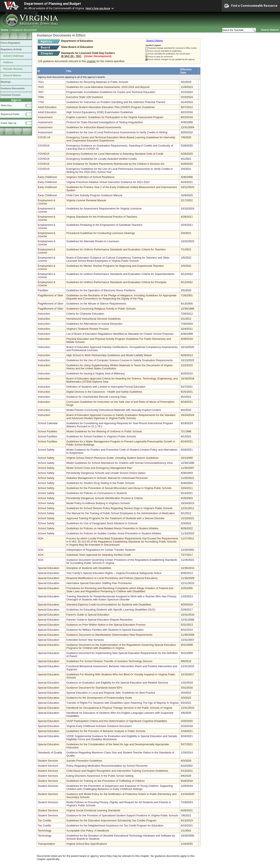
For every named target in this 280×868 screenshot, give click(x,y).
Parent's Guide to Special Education (88, 615)
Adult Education (47, 107)
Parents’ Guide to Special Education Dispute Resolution (99, 620)
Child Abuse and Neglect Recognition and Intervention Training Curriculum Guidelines (117, 771)
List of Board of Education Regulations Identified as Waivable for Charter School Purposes (120, 334)
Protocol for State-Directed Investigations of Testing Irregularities (105, 122)
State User (6, 105)
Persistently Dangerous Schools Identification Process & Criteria (104, 498)
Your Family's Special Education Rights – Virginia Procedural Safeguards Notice (114, 573)
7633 (41, 87)
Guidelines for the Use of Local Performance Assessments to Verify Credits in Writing (117, 132)
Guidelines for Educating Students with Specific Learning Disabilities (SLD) (111, 610)
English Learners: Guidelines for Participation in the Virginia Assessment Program (115, 117)
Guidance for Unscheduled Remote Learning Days (96, 397)
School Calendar (48, 423)
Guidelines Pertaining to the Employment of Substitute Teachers (104, 225)
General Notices (12, 75)
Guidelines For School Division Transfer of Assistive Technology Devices (109, 661)
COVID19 (44, 146)
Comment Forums (11, 95)
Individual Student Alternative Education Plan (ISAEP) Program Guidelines (111, 107)
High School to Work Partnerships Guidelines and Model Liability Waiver (109, 355)
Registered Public (10, 114)
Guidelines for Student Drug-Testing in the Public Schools (100, 483)
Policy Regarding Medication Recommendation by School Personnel (107, 766)
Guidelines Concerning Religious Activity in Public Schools (101, 309)
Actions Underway (14, 56)
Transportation (46, 844)
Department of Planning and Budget (52, 4)
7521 (41, 82)
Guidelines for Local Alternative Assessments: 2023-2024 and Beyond (108, 87)
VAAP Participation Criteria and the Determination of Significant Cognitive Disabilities (117, 721)
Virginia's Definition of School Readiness (90, 177)
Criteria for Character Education (85, 314)
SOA (41, 538)
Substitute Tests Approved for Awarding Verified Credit (98, 555)
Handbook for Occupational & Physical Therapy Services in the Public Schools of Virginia (119, 708)
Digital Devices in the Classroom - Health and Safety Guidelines (104, 392)
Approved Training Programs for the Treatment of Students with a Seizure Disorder (115, 518)
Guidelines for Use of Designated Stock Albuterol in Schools (102, 523)
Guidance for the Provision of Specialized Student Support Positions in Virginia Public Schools (122, 815)
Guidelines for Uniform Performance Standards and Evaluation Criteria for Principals (116, 282)
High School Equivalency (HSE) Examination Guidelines (100, 112)
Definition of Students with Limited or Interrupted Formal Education (106, 387)
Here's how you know (98, 8)
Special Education (48, 568)
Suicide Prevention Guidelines (84, 761)
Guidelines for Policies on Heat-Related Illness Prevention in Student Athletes (112, 528)
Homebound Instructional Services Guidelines (94, 319)
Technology (45, 831)
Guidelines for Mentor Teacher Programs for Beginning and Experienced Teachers (115, 266)
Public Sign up (9, 123)
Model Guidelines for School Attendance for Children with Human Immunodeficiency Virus (120, 463)
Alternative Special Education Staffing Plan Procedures (99, 583)
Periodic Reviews (13, 69)
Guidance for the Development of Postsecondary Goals (99, 698)
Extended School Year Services (85, 640)
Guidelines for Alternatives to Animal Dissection (94, 324)
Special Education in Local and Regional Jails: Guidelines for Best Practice (111, 693)
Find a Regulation (10, 43)
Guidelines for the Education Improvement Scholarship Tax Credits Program (111, 820)
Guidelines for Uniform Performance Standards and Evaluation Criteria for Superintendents (120, 274)
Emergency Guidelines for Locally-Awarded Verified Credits (102, 159)
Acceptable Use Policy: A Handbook (88, 831)
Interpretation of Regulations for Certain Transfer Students (101, 550)
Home (5, 30)
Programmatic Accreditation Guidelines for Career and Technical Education (111, 92)
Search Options (270, 30)
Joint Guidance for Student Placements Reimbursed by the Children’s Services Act (115, 164)
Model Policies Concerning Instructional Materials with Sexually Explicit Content (114, 410)
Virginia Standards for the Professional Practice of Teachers (102, 217)
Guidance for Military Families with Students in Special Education (105, 630)
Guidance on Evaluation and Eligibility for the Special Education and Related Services (117, 683)
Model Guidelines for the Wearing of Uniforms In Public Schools (104, 431)
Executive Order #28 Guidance (85, 97)
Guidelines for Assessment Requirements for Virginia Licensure (104, 209)
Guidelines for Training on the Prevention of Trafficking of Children (105, 781)
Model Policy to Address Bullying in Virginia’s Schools (98, 503)
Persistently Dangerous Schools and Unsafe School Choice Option (106, 473)
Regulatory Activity (11, 49)
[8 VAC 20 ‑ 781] (71, 56)
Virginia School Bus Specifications (87, 844)
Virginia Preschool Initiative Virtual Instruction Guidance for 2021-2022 (108, 182)
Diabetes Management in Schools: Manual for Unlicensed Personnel (107, 478)
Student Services (48, 761)
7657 (41, 92)
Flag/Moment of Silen (50, 295)
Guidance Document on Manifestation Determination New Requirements (109, 635)
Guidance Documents (13, 88)
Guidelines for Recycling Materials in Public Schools (97, 82)
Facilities (43, 290)
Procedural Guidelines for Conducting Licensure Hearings (101, 233)
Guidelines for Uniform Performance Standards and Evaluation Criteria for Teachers (116, 249)
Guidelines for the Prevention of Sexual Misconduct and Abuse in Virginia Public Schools (119, 488)
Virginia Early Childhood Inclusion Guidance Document (99, 726)
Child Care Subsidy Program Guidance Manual (94, 195)
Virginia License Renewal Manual (86, 200)
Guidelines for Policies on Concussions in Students (97, 493)
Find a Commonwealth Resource (251, 6)
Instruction (44, 314)
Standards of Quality (50, 752)
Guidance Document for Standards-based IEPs (94, 688)
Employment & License (46, 202)
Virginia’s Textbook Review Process (87, 329)
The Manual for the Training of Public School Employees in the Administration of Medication (121, 513)
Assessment (45, 117)
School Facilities (47, 431)
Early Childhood (47, 177)
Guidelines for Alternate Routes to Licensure (93, 241)
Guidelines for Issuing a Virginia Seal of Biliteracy (96, 373)
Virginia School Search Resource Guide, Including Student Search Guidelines (112, 458)
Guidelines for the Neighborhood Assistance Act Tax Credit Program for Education (115, 826)
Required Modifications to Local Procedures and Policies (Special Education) (112, 578)
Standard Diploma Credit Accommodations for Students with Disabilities (109, 605)
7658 (41, 97)
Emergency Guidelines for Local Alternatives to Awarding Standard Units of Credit (115, 154)
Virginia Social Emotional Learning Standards (93, 810)
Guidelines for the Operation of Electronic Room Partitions (101, 290)
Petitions (8, 62)
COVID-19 (44, 137)
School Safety (46, 450)
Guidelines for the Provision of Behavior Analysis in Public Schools (106, 731)
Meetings (6, 82)
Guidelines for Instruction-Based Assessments (94, 127)
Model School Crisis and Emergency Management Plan (99, 468)
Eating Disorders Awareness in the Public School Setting (100, 776)
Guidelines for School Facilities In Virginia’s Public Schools (101, 436)
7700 (41, 102)
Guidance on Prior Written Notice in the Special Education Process (106, 625)
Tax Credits (44, 820)
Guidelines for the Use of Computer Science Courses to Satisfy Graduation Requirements (120, 360)
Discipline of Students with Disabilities (89, 568)
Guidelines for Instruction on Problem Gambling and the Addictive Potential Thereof (116, 102)
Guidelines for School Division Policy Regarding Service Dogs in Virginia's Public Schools (119, 508)
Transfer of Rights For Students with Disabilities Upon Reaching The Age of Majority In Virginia (122, 703)
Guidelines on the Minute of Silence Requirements (96, 304)
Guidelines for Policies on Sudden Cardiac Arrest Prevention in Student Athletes (114, 533)
